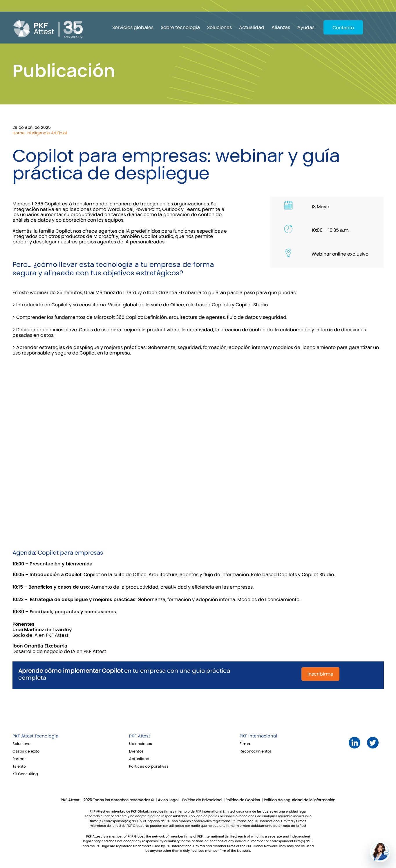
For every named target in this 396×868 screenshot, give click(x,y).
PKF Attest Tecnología (35, 736)
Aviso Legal (168, 800)
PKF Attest (140, 736)
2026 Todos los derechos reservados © (119, 800)
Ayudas (306, 27)
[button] (380, 852)
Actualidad (252, 27)
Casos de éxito (26, 751)
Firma (245, 744)
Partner (19, 759)
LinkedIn (354, 743)
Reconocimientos (256, 751)
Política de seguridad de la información (300, 800)
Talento (19, 766)
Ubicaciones (141, 744)
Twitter (373, 743)
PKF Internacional (258, 736)
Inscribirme (320, 674)
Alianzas (281, 27)
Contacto (343, 28)
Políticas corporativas (149, 766)
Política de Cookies (243, 800)
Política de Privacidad (202, 800)
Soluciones (219, 27)
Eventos (136, 751)
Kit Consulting (25, 774)
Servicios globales (133, 27)
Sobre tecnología (180, 27)
